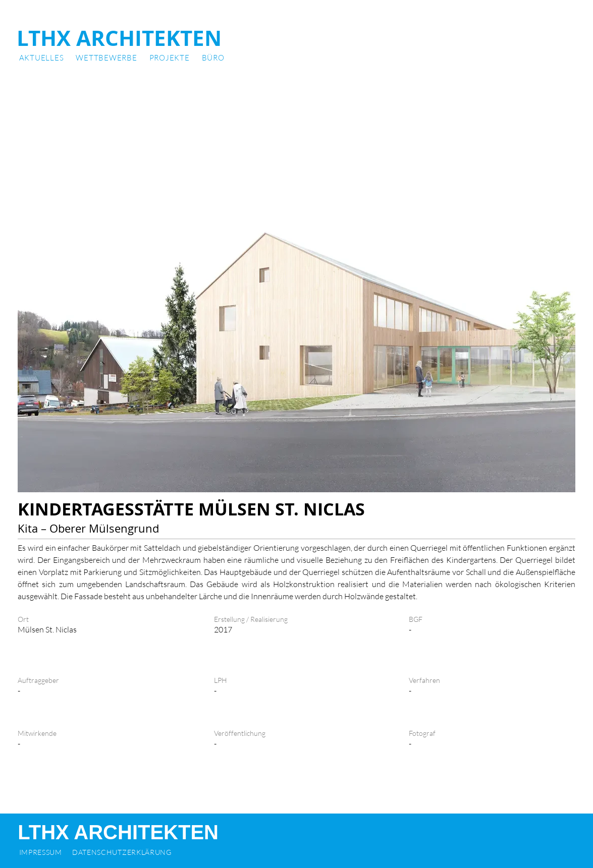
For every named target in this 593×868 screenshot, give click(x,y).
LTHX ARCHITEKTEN (119, 38)
